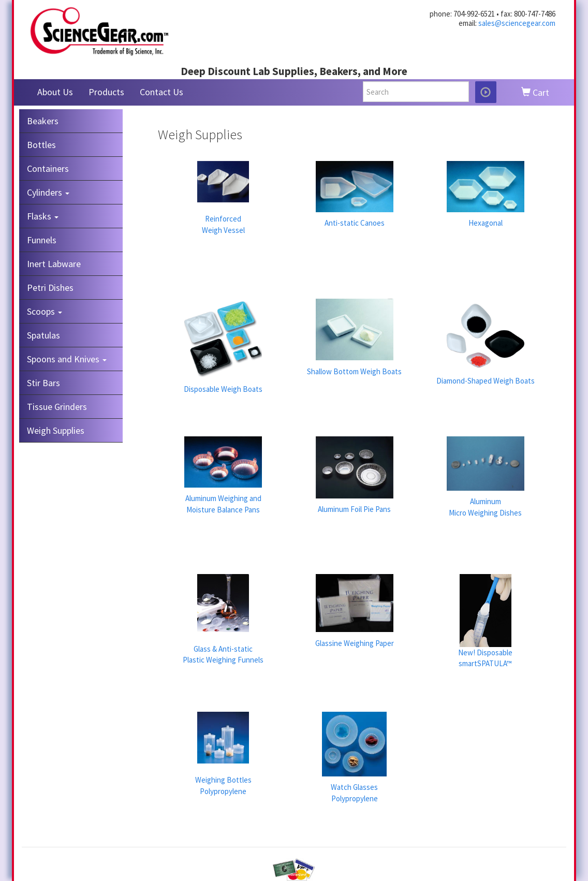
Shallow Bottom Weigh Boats (354, 371)
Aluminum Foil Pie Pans (354, 509)
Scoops (45, 311)
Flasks (43, 216)
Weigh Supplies (56, 430)
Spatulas (43, 335)
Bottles (41, 145)
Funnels (42, 240)
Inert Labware (54, 264)
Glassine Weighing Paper (355, 643)
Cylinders (48, 192)
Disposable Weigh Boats (223, 389)
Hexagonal (486, 223)
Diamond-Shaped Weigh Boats (486, 381)
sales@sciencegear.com (517, 23)
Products (106, 92)
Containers (48, 168)
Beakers (43, 121)
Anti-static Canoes (355, 223)
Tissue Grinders (57, 407)
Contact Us (161, 92)
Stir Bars (43, 383)
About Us (55, 92)
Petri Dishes (50, 288)
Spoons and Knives (67, 359)
